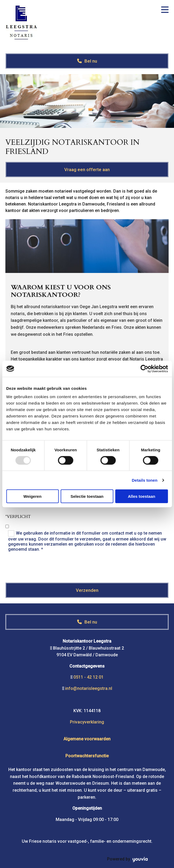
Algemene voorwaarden (87, 739)
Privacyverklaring (87, 722)
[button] (87, 61)
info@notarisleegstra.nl (89, 688)
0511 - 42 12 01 (88, 677)
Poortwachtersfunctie (87, 756)
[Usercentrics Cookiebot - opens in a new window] (144, 369)
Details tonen (145, 480)
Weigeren (32, 496)
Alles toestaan (141, 496)
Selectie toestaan (87, 496)
